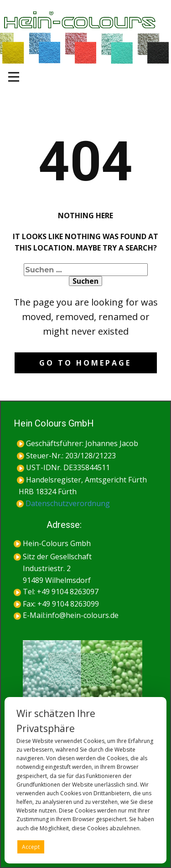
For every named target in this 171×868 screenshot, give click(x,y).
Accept (31, 847)
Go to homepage (85, 363)
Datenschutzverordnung (63, 503)
